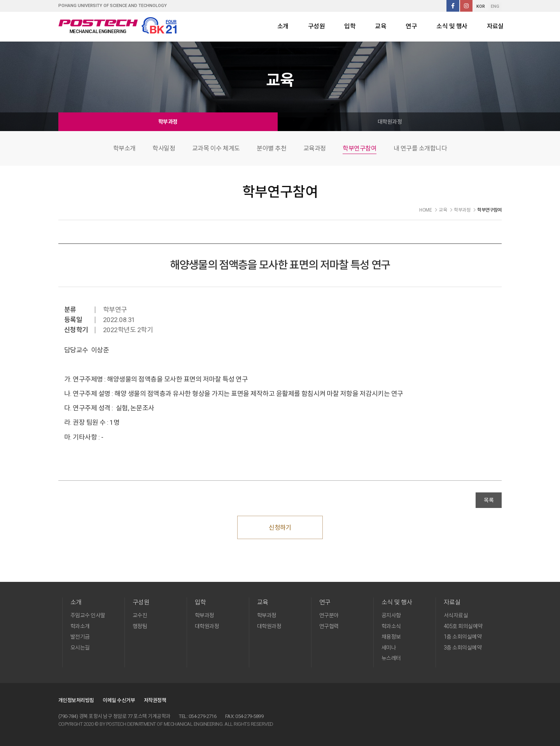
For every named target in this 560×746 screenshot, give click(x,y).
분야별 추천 (271, 148)
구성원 (316, 26)
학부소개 (124, 148)
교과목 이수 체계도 (216, 148)
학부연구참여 (360, 148)
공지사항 (391, 615)
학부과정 (168, 122)
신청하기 (280, 528)
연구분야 (329, 615)
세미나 (389, 648)
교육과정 (315, 148)
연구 (411, 26)
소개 (283, 26)
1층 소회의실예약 (463, 637)
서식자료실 (456, 615)
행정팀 (140, 626)
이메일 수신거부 (119, 700)
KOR (481, 6)
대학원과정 (390, 122)
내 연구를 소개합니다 (420, 148)
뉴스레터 (391, 658)
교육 (381, 26)
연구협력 (329, 626)
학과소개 (80, 626)
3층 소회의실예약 (463, 648)
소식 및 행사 (452, 26)
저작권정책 (155, 700)
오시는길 (80, 648)
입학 (350, 26)
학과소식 (391, 626)
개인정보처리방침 (76, 700)
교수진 (140, 615)
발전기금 (80, 637)
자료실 (495, 26)
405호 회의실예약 (463, 626)
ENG (495, 6)
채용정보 (391, 637)
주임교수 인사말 (88, 615)
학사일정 (164, 148)
